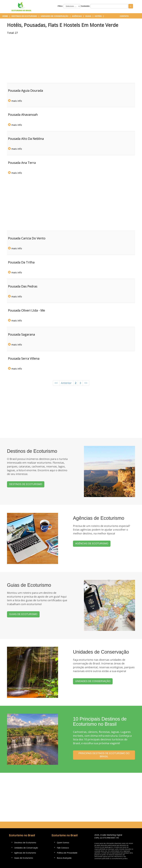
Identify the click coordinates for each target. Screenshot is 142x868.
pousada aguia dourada (26, 90)
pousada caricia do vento (27, 238)
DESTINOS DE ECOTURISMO (26, 484)
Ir (131, 6)
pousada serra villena (24, 358)
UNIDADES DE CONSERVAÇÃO (93, 681)
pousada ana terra (22, 163)
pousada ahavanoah (23, 114)
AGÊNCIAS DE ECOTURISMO (92, 544)
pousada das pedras (23, 286)
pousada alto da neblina (26, 139)
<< (56, 383)
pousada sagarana (22, 334)
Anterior (66, 383)
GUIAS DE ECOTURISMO (23, 614)
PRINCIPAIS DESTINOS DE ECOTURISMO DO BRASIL (104, 755)
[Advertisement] (71, 61)
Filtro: (60, 6)
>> (86, 383)
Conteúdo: (85, 6)
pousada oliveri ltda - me (27, 310)
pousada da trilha (21, 262)
